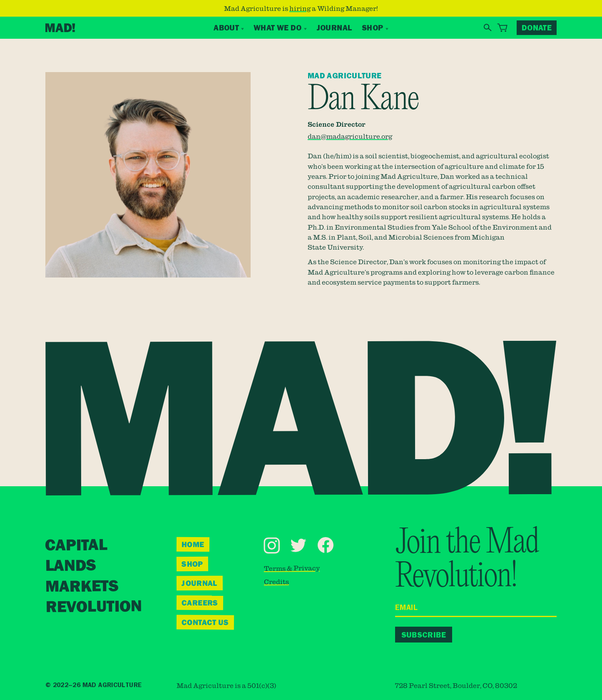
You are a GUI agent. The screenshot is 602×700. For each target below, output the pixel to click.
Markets (82, 586)
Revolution (94, 607)
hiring (300, 8)
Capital (76, 545)
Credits (276, 581)
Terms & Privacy (292, 568)
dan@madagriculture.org (350, 136)
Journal (335, 28)
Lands (70, 566)
